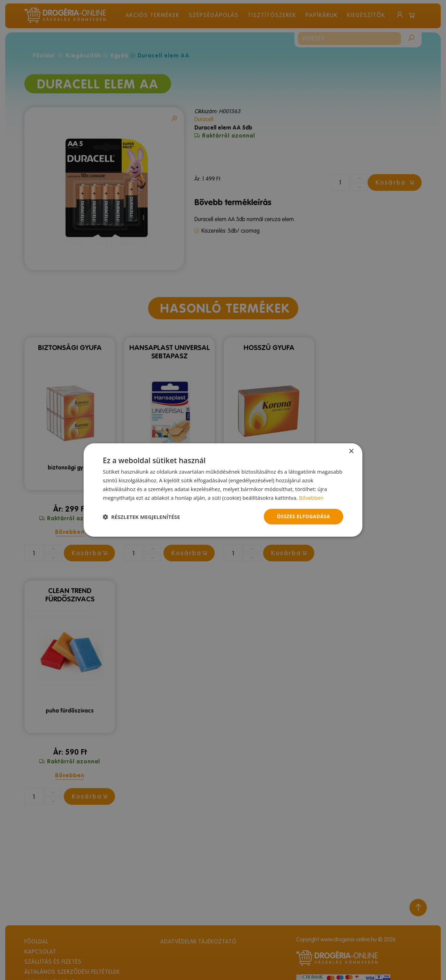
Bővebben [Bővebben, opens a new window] (311, 498)
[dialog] (223, 490)
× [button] (351, 452)
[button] (141, 517)
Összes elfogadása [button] (303, 516)
